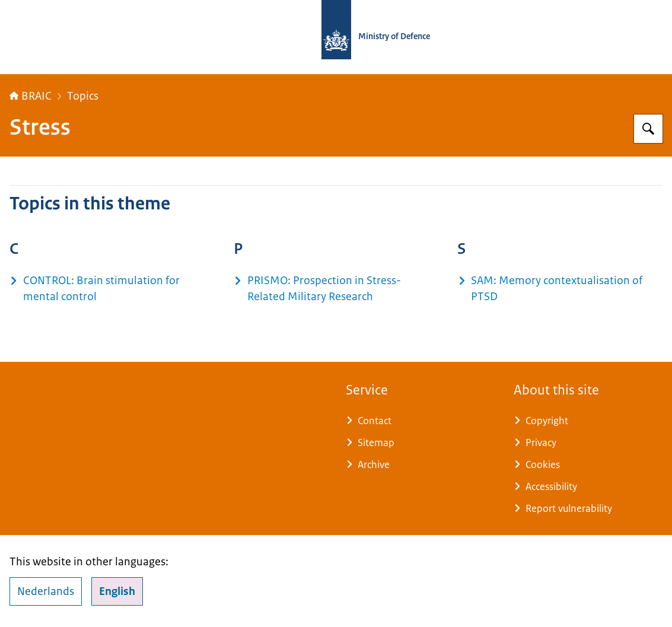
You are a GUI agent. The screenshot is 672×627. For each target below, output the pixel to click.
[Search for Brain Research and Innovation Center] (648, 129)
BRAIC (31, 96)
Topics (83, 96)
